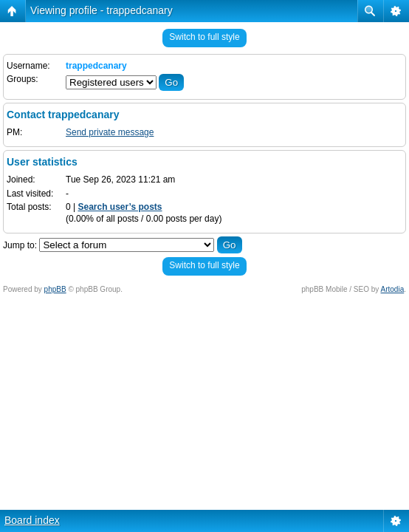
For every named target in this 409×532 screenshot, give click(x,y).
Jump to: (20, 245)
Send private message (110, 132)
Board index (32, 520)
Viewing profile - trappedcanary (102, 10)
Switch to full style (204, 37)
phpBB (55, 289)
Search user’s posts (120, 207)
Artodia (393, 289)
